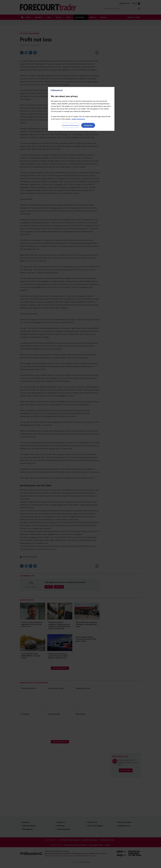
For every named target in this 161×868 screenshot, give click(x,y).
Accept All (88, 125)
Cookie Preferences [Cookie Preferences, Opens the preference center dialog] (71, 125)
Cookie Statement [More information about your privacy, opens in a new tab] (78, 119)
